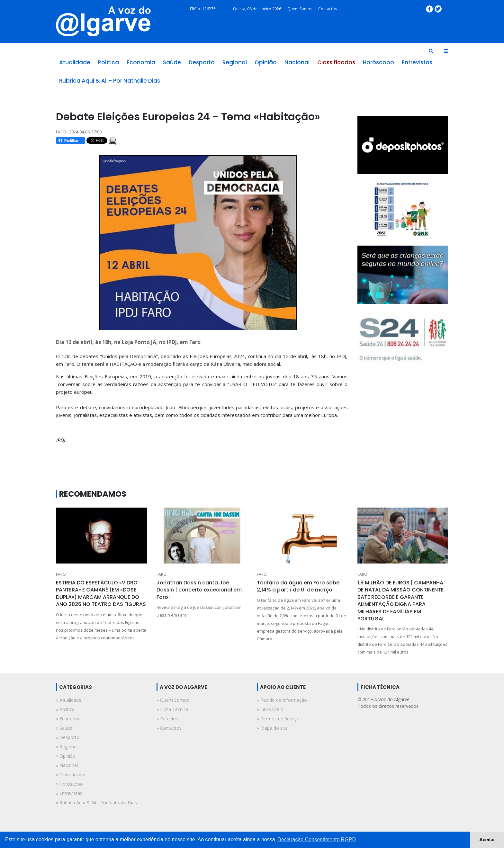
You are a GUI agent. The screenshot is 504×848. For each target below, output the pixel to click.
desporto (202, 62)
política (108, 62)
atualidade (75, 62)
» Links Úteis (270, 709)
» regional (67, 747)
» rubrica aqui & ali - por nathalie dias (96, 803)
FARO (61, 574)
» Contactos (169, 728)
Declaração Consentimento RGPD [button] (317, 839)
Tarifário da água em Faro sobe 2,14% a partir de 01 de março (298, 586)
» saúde (64, 728)
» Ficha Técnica (172, 709)
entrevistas (417, 62)
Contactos (328, 9)
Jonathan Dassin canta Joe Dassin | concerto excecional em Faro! (199, 590)
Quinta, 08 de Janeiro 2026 (257, 9)
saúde (172, 62)
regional (235, 62)
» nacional (67, 765)
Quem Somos (300, 9)
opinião (266, 62)
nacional (297, 62)
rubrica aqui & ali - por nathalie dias (110, 81)
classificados (336, 62)
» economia (68, 719)
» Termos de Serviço (278, 719)
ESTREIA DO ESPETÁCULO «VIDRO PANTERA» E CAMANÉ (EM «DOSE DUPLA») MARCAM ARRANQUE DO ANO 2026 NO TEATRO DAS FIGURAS (101, 593)
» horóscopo (69, 784)
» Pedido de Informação (282, 700)
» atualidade (69, 700)
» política (65, 709)
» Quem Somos (173, 700)
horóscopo (378, 62)
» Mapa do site (272, 728)
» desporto (68, 737)
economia (141, 62)
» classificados (71, 775)
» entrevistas (69, 793)
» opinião (66, 756)
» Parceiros (168, 719)
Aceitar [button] (487, 840)
